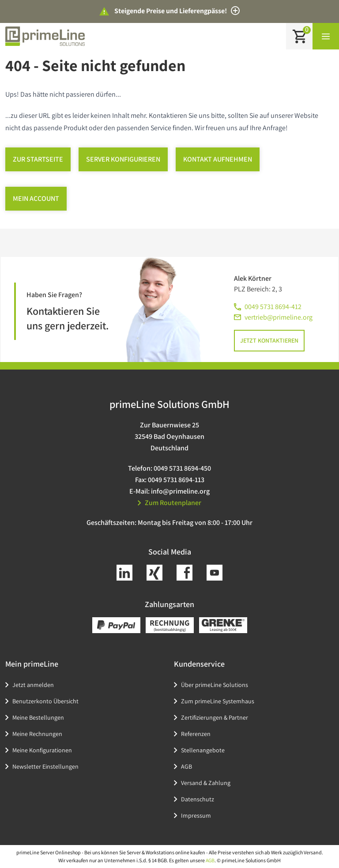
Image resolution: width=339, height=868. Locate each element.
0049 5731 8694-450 (182, 468)
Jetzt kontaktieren (269, 340)
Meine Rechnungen (37, 734)
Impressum (196, 815)
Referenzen (196, 734)
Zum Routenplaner (169, 503)
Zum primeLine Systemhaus (218, 701)
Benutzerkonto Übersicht (45, 701)
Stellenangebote (203, 750)
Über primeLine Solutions (215, 685)
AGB (186, 766)
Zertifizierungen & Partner (215, 717)
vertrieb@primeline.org (279, 317)
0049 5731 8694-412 (273, 307)
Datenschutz (198, 799)
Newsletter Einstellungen (45, 766)
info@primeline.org (180, 491)
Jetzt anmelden (33, 685)
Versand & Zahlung (206, 783)
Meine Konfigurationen (42, 750)
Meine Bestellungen (38, 717)
